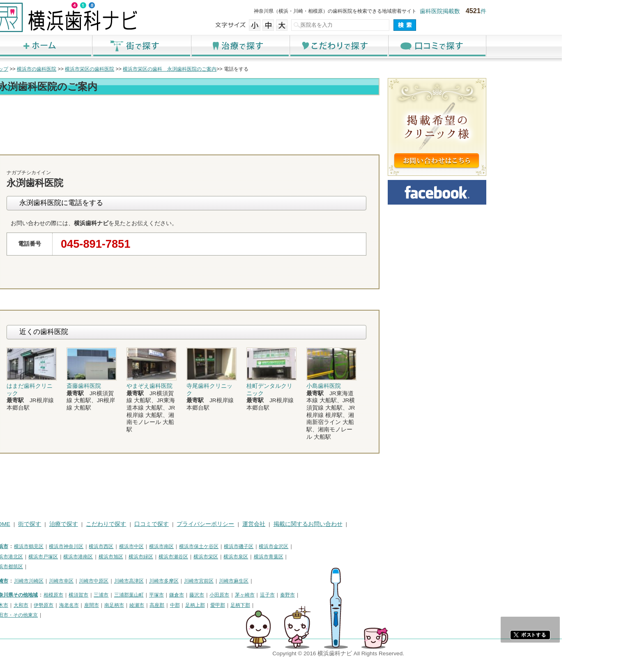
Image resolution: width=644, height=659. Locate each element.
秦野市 (370, 595)
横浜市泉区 (318, 557)
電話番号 (345, 147)
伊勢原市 (126, 605)
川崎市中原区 (176, 581)
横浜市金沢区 (356, 546)
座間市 (174, 605)
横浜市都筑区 (90, 567)
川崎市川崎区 (111, 581)
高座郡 (239, 605)
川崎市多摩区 (246, 581)
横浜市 (83, 546)
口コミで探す (519, 46)
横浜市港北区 (90, 557)
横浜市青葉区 (351, 557)
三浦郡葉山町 (211, 595)
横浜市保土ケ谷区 (281, 546)
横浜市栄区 (288, 557)
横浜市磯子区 (321, 546)
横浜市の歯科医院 (119, 69)
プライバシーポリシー (287, 524)
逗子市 (350, 595)
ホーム (125, 46)
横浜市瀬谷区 (255, 557)
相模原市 (136, 595)
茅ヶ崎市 (327, 595)
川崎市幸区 (143, 581)
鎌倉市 (259, 595)
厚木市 (83, 605)
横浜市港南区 (160, 557)
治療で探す (322, 46)
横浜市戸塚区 (125, 557)
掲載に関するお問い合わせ (390, 524)
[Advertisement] (269, 120)
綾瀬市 (219, 605)
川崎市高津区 (211, 581)
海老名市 (151, 605)
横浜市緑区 (223, 557)
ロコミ (439, 147)
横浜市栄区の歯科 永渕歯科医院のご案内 (252, 69)
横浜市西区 (183, 546)
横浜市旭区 (193, 557)
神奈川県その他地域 (98, 595)
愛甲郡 (300, 605)
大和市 (103, 605)
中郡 (257, 605)
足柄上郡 (277, 605)
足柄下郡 (322, 605)
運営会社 (336, 524)
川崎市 (83, 581)
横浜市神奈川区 (148, 546)
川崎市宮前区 (281, 581)
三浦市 (183, 595)
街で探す (223, 46)
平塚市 (239, 595)
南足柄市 (196, 605)
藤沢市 (279, 595)
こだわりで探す (421, 46)
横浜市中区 (214, 546)
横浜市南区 (244, 546)
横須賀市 (161, 595)
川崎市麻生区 (316, 581)
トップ (83, 69)
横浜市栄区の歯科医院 (172, 69)
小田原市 (301, 595)
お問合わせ (392, 147)
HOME (84, 524)
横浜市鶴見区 (111, 546)
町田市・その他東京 (98, 615)
